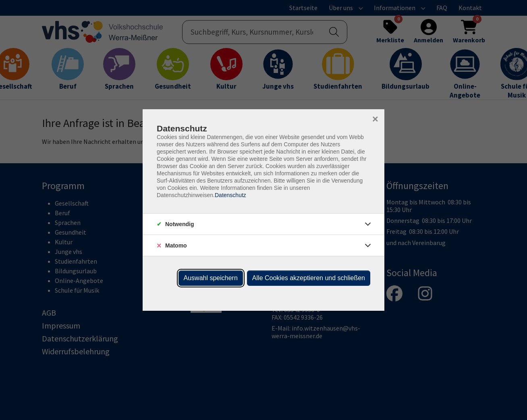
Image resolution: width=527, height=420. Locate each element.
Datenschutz (230, 195)
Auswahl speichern (211, 278)
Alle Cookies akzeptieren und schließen (309, 278)
